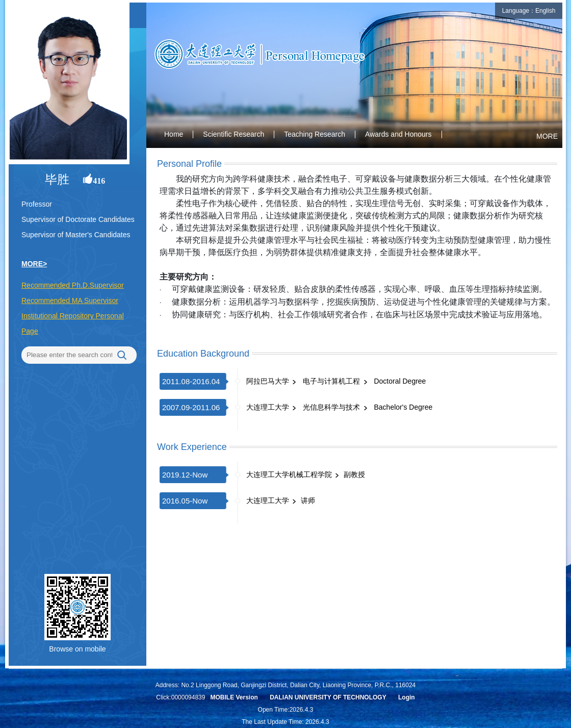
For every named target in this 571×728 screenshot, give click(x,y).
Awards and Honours (398, 134)
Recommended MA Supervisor (70, 300)
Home (174, 134)
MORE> (34, 264)
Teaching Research (315, 134)
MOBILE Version (234, 697)
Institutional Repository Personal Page (73, 323)
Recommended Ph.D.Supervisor (73, 285)
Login (407, 697)
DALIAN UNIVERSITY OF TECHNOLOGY (328, 697)
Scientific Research (233, 134)
